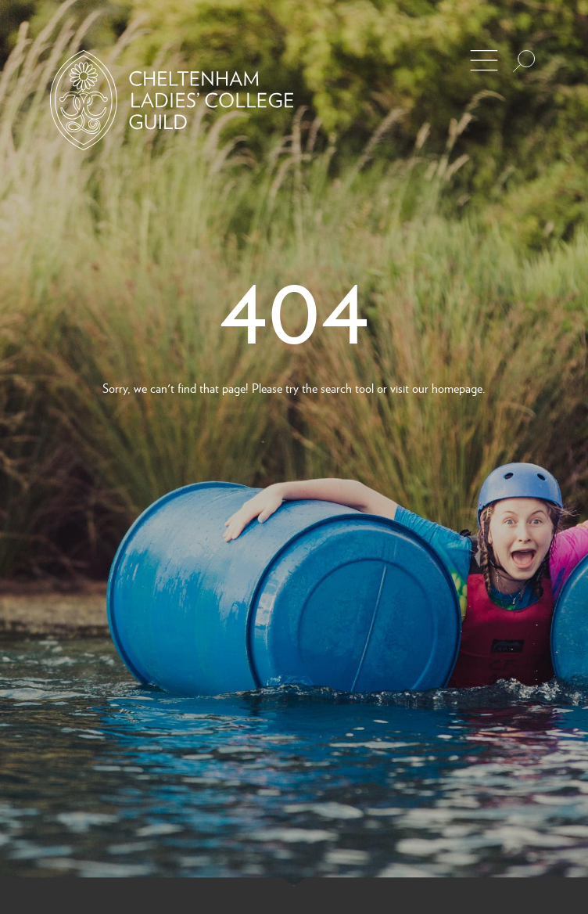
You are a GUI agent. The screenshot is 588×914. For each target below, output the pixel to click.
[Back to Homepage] (172, 100)
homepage (457, 388)
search (336, 388)
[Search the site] (524, 61)
